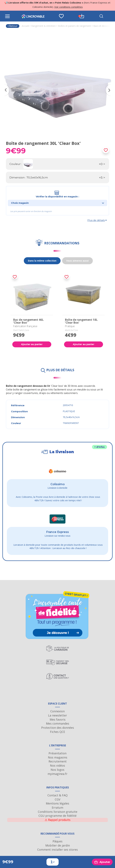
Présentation (57, 753)
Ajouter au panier (32, 344)
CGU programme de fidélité (57, 816)
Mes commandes (58, 723)
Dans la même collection (42, 261)
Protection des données (58, 728)
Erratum (57, 808)
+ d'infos (100, 447)
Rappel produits (58, 820)
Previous (5, 85)
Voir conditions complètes (69, 7)
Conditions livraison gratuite (58, 812)
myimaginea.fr (57, 774)
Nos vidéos (57, 765)
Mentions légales (57, 803)
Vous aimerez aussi (77, 261)
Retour (12, 26)
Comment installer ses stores (57, 850)
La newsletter (57, 715)
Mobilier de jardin (58, 845)
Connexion (57, 711)
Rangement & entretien (43, 26)
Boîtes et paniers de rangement (75, 26)
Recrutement (58, 761)
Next (110, 85)
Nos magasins (58, 757)
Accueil (25, 26)
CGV (58, 799)
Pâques (57, 841)
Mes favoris (58, 719)
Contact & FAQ (57, 795)
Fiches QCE (57, 732)
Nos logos (57, 770)
